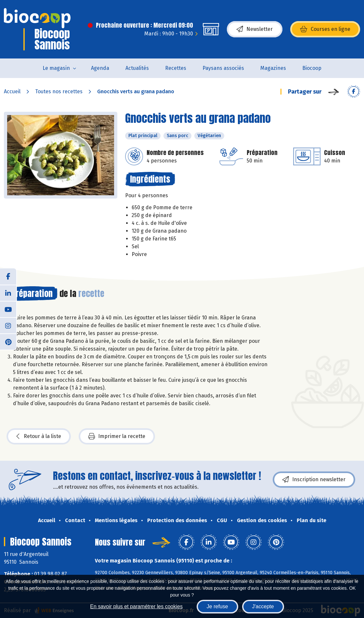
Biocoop (312, 68)
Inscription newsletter (314, 480)
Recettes (176, 68)
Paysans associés (223, 68)
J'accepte (263, 606)
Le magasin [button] (56, 68)
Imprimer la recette (117, 436)
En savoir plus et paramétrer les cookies (136, 606)
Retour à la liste (39, 436)
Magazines (273, 68)
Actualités (137, 68)
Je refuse (217, 606)
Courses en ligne (325, 29)
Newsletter (255, 29)
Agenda (100, 68)
